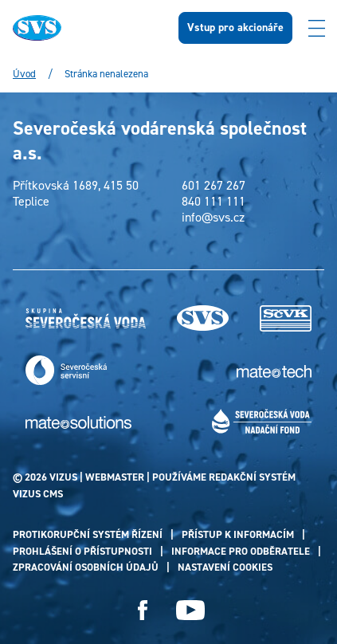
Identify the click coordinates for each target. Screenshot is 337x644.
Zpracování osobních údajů (86, 567)
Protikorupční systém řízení (88, 534)
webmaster (115, 477)
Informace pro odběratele (241, 551)
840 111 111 (214, 202)
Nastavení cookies (225, 567)
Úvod (24, 74)
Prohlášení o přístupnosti (82, 551)
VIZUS (63, 477)
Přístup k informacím (238, 534)
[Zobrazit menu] (316, 28)
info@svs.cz (213, 218)
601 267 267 (214, 186)
